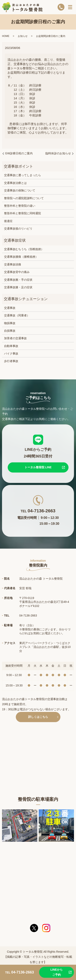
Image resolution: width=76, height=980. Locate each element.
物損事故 (10, 323)
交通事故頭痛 (13, 264)
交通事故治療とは (15, 183)
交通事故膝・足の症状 (18, 287)
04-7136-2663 (41, 511)
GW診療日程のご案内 (19, 153)
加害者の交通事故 (15, 338)
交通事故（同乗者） (17, 315)
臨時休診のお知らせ (58, 153)
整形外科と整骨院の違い (20, 206)
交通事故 (10, 308)
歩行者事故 (11, 361)
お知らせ (23, 36)
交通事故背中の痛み (17, 272)
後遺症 (8, 221)
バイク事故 (11, 354)
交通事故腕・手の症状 (18, 280)
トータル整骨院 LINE (38, 467)
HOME (6, 36)
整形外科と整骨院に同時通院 (22, 213)
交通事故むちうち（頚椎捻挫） (24, 249)
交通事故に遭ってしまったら (22, 175)
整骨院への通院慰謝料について (24, 198)
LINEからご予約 (57, 972)
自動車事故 (11, 346)
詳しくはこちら (38, 717)
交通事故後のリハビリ (18, 229)
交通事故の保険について (20, 190)
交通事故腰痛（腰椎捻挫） (21, 257)
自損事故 (10, 331)
